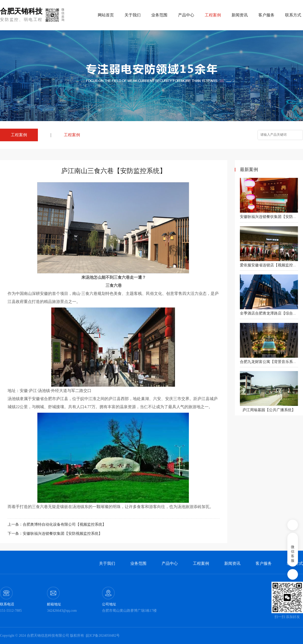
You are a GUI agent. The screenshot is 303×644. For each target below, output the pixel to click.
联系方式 (293, 15)
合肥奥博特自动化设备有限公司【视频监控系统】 (64, 524)
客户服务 (266, 15)
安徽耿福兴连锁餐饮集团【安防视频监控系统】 (62, 534)
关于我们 (133, 15)
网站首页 (106, 15)
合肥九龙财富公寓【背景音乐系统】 (270, 362)
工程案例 (72, 135)
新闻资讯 (240, 15)
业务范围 (159, 15)
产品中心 (186, 15)
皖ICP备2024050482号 (103, 636)
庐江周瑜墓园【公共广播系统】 (269, 410)
